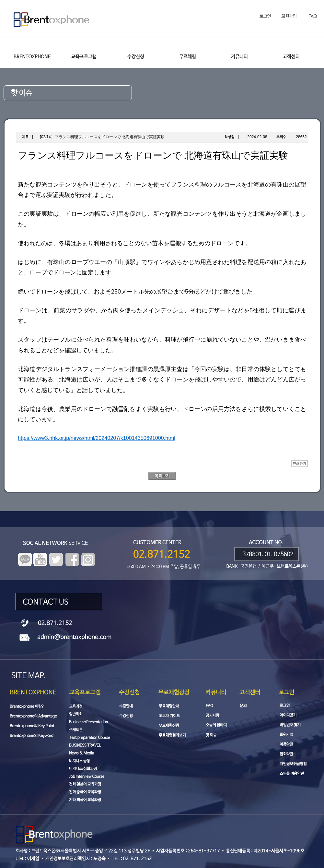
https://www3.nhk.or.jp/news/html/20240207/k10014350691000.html (97, 438)
